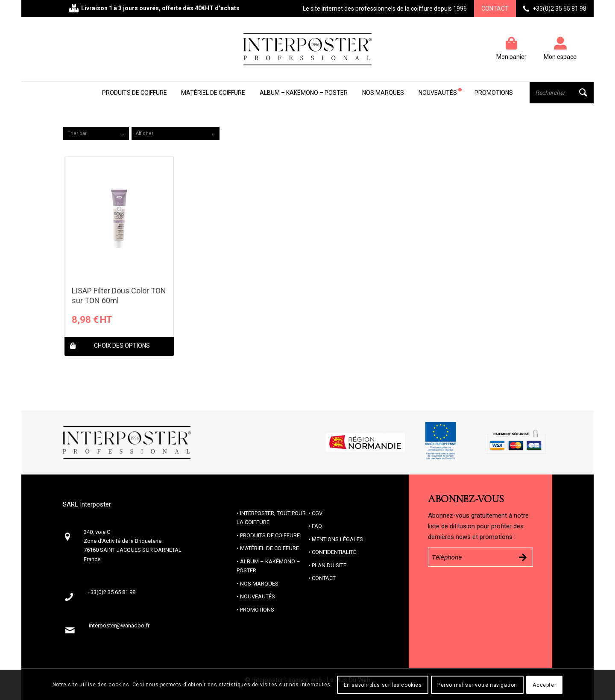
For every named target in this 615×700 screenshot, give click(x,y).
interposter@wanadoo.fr (119, 625)
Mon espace (560, 57)
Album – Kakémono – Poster (268, 566)
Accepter (544, 685)
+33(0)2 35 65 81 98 (559, 9)
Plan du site (329, 565)
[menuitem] (135, 93)
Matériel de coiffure (269, 548)
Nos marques (259, 584)
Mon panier (511, 57)
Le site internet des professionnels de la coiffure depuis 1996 (385, 9)
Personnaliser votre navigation (477, 685)
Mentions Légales (337, 539)
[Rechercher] (562, 93)
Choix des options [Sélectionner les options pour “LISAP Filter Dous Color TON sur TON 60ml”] (110, 346)
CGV (317, 513)
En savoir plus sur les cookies (383, 685)
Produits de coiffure (270, 535)
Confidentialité (334, 552)
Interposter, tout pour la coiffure (271, 518)
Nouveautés (258, 596)
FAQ (317, 526)
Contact (495, 9)
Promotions (257, 610)
